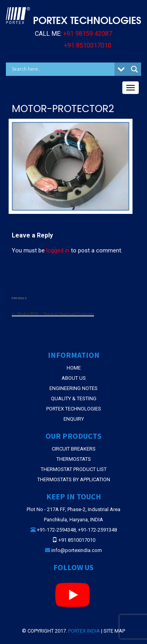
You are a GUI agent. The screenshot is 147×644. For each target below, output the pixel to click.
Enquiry (74, 419)
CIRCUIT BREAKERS (74, 449)
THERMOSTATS (74, 459)
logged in (58, 250)
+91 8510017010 (88, 45)
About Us (74, 378)
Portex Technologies (74, 409)
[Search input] (62, 69)
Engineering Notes (73, 388)
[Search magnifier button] (134, 69)
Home (74, 368)
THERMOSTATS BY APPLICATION (74, 479)
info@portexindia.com (77, 550)
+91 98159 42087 (88, 34)
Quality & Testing (74, 398)
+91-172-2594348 (56, 530)
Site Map (114, 631)
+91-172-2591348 (97, 530)
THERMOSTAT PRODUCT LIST (74, 469)
